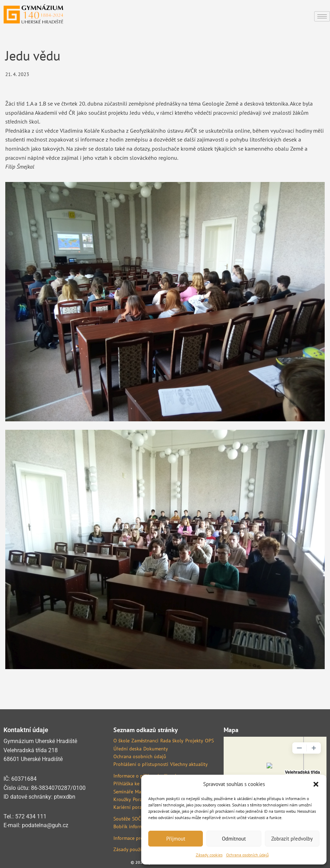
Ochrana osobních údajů (247, 855)
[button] (316, 784)
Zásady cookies (209, 855)
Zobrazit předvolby (292, 839)
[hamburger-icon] (322, 16)
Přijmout (176, 839)
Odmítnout (234, 839)
